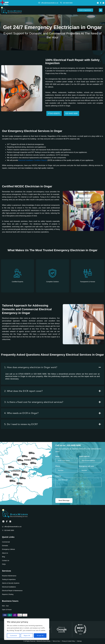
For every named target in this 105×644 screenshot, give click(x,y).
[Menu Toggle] (101, 10)
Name (57, 456)
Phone (58, 466)
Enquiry (58, 476)
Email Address (84, 456)
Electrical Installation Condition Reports (33, 160)
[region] (27, 629)
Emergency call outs (86, 466)
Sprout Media (47, 641)
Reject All (27, 636)
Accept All (40, 636)
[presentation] (68, 493)
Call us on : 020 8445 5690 (68, 445)
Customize (13, 636)
